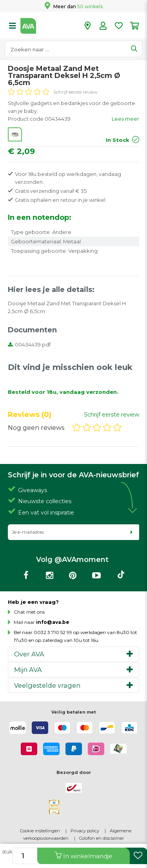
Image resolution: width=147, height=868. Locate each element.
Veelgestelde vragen (47, 685)
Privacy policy (85, 831)
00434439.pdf (29, 344)
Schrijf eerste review (75, 92)
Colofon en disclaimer (102, 838)
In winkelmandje (83, 856)
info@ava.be (53, 622)
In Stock (118, 140)
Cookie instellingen (40, 831)
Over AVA (29, 654)
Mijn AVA (28, 670)
